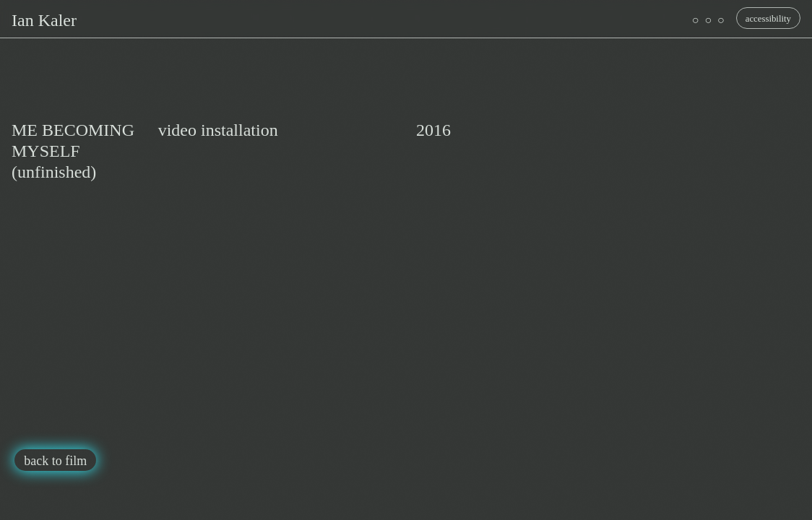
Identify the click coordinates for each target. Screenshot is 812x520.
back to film (55, 461)
